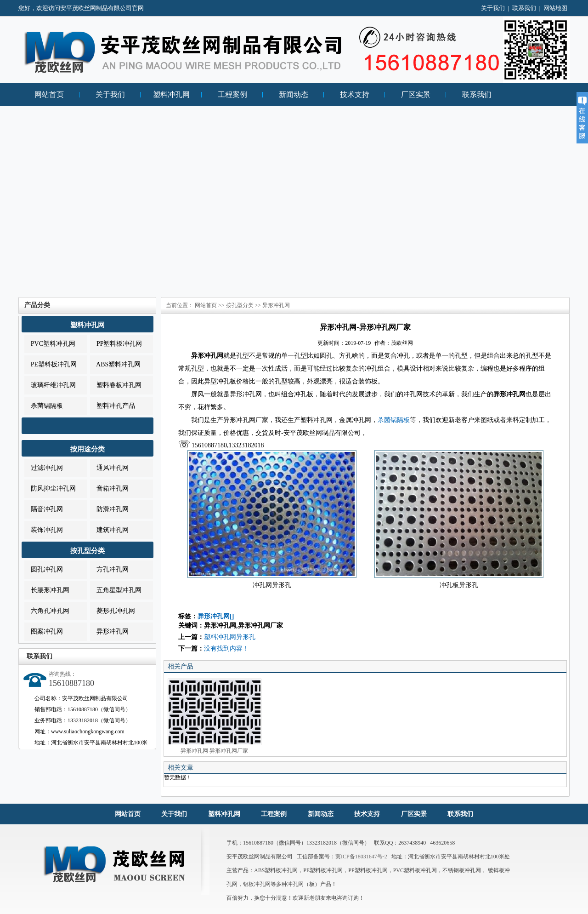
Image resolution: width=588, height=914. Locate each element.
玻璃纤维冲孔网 (50, 385)
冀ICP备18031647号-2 (361, 857)
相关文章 (181, 768)
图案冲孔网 (44, 631)
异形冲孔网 (109, 631)
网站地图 (555, 8)
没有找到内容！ (226, 648)
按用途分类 (88, 449)
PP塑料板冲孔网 (116, 344)
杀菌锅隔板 (44, 406)
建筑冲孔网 (109, 530)
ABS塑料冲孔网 (115, 364)
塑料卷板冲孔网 (116, 385)
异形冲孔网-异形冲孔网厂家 (215, 716)
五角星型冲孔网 (116, 590)
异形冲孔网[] (216, 616)
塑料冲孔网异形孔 (230, 637)
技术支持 (355, 94)
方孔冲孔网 (109, 569)
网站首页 (49, 94)
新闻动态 (294, 94)
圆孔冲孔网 (44, 569)
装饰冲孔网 (44, 530)
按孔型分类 (88, 551)
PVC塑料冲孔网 (50, 344)
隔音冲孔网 (44, 509)
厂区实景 (416, 94)
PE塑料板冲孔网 (51, 364)
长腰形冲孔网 (47, 590)
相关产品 (181, 666)
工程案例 (232, 94)
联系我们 (524, 8)
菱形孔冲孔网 (113, 611)
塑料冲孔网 (171, 94)
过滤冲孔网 (44, 468)
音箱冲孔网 (109, 488)
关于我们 (493, 8)
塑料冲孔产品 (113, 406)
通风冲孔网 (109, 468)
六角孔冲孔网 (47, 611)
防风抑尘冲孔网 (50, 488)
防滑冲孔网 (109, 509)
